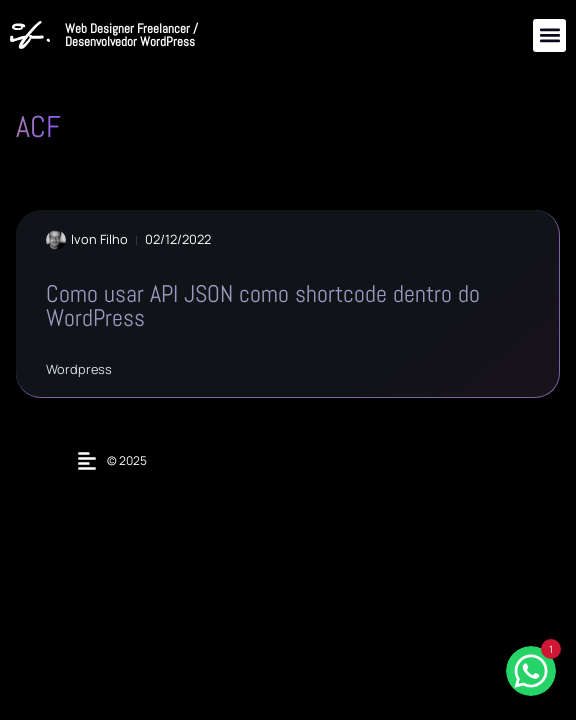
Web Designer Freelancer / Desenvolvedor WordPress (131, 35)
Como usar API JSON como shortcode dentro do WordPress (263, 305)
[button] (549, 35)
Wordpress (79, 369)
